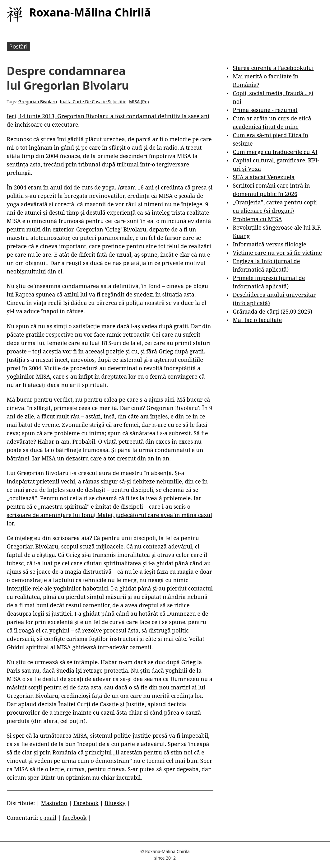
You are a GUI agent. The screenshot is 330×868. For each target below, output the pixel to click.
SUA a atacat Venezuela (264, 177)
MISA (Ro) (139, 102)
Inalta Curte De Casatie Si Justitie (93, 102)
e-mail (48, 818)
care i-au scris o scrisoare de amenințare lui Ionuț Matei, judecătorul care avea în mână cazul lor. (109, 515)
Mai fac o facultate (257, 320)
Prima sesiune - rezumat (265, 110)
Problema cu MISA (257, 219)
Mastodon (54, 803)
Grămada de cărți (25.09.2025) (272, 311)
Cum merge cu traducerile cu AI (275, 152)
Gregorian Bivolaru (38, 102)
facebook (75, 818)
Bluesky (115, 803)
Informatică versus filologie (269, 244)
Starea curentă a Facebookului (273, 68)
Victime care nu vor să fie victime (277, 253)
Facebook (86, 803)
